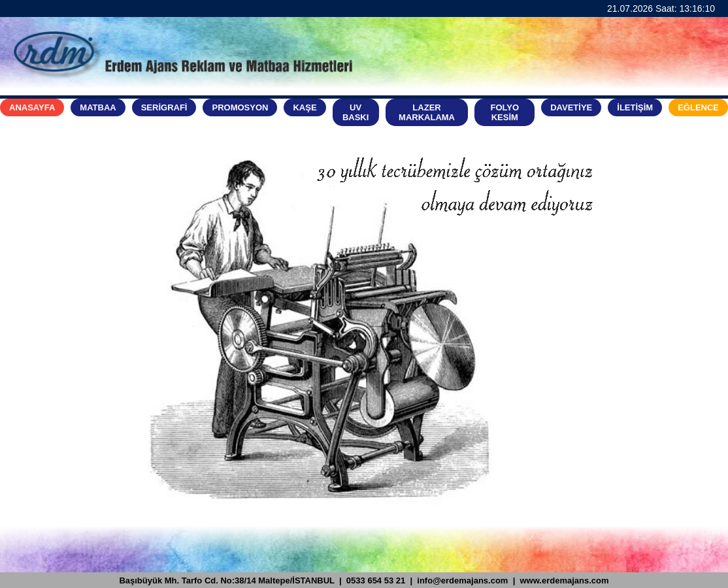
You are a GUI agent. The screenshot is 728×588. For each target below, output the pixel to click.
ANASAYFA (32, 107)
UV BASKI (356, 112)
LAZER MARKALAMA (427, 112)
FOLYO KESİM (505, 112)
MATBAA (98, 107)
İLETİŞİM (635, 107)
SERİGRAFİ (164, 107)
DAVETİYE (571, 107)
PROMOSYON (240, 107)
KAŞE (305, 107)
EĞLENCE (698, 107)
